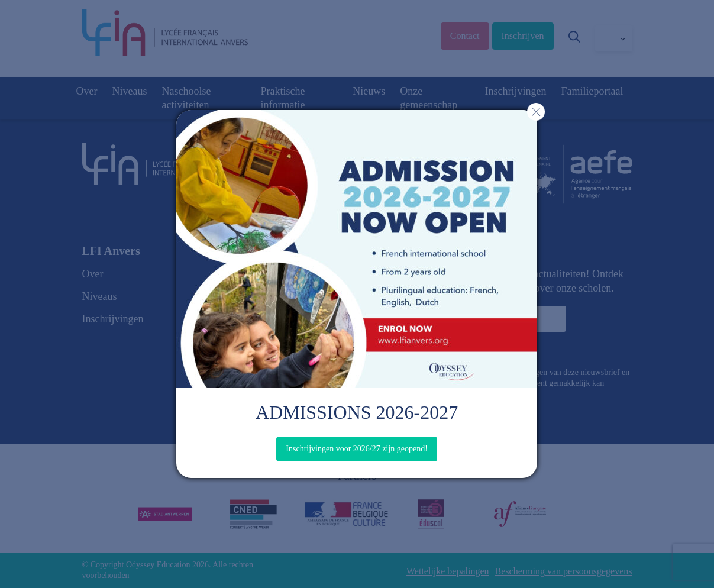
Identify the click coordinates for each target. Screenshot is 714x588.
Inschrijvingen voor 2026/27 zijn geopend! (357, 449)
